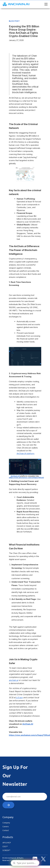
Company (6, 823)
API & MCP (7, 843)
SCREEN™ (6, 850)
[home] (16, 4)
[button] (45, 4)
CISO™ (5, 847)
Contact (6, 830)
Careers (6, 827)
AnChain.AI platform (25, 454)
